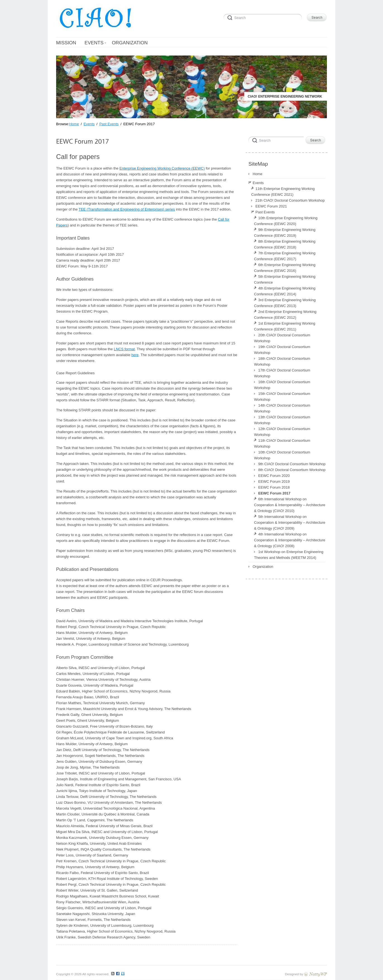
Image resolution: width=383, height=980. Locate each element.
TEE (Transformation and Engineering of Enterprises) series (127, 209)
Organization (263, 567)
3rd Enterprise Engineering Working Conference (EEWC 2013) (285, 303)
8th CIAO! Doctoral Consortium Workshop (292, 470)
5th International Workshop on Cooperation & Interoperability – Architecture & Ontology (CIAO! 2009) (290, 522)
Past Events (265, 212)
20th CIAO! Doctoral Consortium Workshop (282, 338)
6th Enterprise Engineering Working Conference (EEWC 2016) (285, 268)
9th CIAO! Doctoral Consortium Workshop (292, 464)
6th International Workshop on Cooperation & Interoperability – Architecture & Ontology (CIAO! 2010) (290, 505)
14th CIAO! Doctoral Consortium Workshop (282, 408)
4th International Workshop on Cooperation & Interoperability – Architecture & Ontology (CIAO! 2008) (290, 540)
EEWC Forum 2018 (274, 487)
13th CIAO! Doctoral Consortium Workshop (282, 420)
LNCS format (124, 349)
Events (258, 183)
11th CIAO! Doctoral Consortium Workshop (282, 443)
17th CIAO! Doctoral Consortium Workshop (282, 373)
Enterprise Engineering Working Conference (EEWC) (162, 168)
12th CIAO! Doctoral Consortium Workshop (282, 432)
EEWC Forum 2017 (274, 493)
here (135, 355)
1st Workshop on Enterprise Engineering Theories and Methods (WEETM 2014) (289, 555)
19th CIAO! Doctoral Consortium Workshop (282, 350)
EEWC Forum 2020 (274, 476)
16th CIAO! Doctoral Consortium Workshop (282, 385)
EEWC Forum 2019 (274, 481)
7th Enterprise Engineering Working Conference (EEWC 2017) (285, 256)
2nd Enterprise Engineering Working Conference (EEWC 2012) (285, 315)
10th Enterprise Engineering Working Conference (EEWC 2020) (286, 221)
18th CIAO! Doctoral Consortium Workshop (282, 361)
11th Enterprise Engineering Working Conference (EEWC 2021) (283, 192)
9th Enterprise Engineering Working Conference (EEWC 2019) (285, 233)
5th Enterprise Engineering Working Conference (285, 279)
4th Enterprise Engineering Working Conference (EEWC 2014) (285, 291)
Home (258, 174)
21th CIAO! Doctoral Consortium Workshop (290, 200)
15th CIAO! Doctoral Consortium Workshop (282, 397)
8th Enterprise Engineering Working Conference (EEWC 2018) (285, 244)
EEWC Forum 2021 (271, 206)
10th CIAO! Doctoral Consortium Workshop (282, 455)
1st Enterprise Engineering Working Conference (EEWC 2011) (285, 326)
